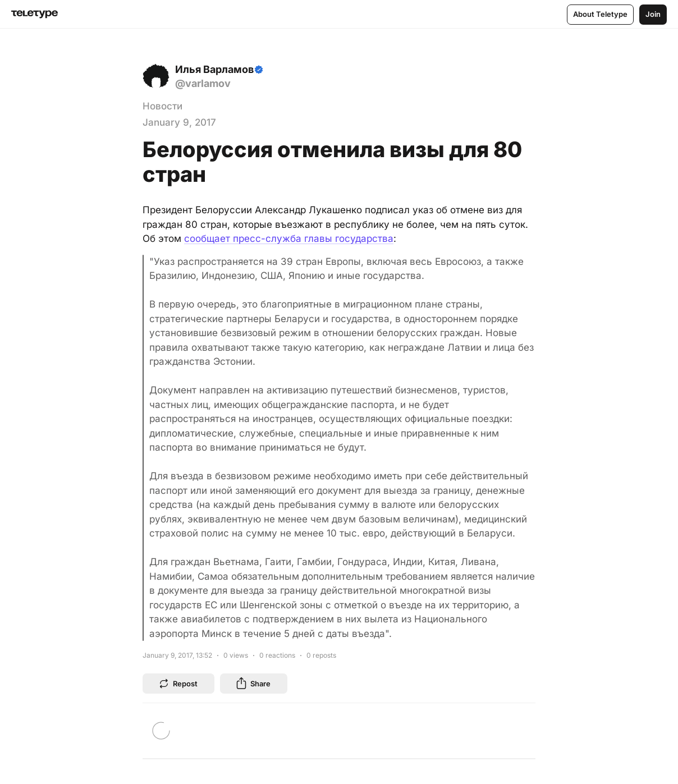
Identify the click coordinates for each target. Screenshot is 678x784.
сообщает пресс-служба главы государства (289, 239)
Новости (162, 106)
